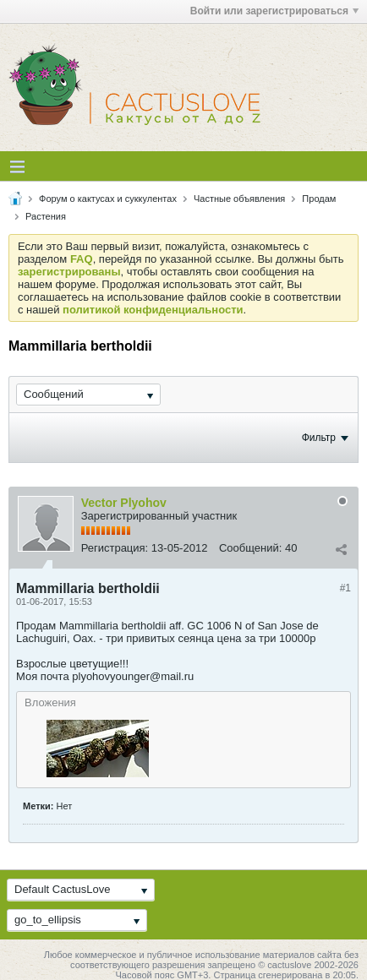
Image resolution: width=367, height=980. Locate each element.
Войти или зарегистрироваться (274, 11)
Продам (319, 199)
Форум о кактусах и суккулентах (108, 199)
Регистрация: (115, 548)
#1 (345, 588)
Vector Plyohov (124, 503)
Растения (46, 216)
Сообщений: (250, 548)
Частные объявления (239, 199)
